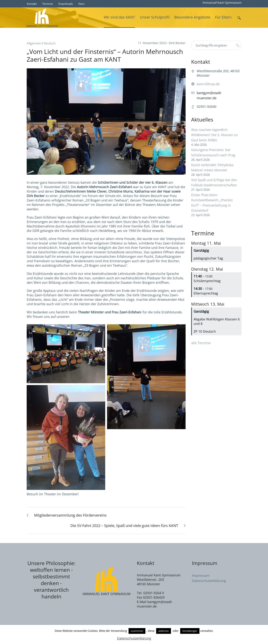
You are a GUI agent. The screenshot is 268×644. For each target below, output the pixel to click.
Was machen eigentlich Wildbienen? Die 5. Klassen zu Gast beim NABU (214, 135)
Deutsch (50, 43)
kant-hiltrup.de (208, 84)
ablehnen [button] (164, 631)
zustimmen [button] (137, 631)
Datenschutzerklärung (209, 581)
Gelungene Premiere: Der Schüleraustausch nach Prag (213, 152)
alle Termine (201, 343)
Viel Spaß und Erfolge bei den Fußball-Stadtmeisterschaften (214, 182)
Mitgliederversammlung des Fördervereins (70, 515)
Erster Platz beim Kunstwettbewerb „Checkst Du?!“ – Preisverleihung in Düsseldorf (212, 203)
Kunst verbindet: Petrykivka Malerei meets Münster (212, 167)
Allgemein (34, 43)
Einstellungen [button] (190, 631)
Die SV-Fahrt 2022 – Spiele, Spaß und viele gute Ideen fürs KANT (124, 526)
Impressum (201, 575)
